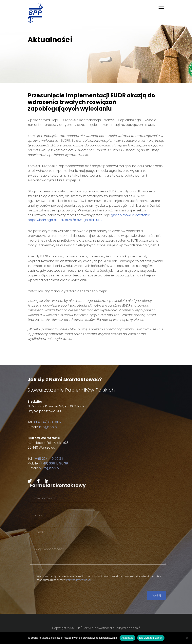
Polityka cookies (126, 628)
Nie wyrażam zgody (151, 638)
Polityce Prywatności (94, 580)
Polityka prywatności (97, 628)
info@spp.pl (41, 427)
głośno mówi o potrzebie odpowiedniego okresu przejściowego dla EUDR (89, 217)
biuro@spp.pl (42, 468)
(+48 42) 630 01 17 (41, 422)
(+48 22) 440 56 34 (41, 459)
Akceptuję (127, 638)
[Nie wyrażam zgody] (187, 638)
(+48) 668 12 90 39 (47, 463)
